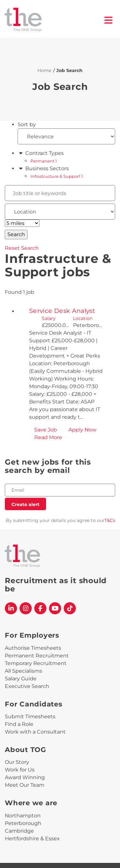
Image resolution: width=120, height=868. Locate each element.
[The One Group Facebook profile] (40, 608)
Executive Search (27, 686)
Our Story (17, 762)
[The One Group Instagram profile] (26, 608)
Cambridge (19, 831)
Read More (48, 437)
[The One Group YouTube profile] (55, 608)
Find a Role (19, 724)
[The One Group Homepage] (55, 20)
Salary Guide (21, 679)
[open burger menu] (108, 20)
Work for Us (20, 770)
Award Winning (25, 777)
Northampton (23, 816)
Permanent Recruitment (37, 656)
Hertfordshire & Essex (32, 839)
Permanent (44, 161)
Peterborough (23, 823)
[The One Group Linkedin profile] (11, 608)
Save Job (46, 430)
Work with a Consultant (35, 732)
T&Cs (110, 520)
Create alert (25, 504)
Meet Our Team (25, 785)
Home (44, 70)
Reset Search (22, 248)
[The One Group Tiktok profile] (70, 608)
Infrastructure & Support (57, 176)
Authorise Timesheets (33, 648)
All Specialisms (24, 671)
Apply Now (82, 430)
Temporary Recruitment (36, 663)
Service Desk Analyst (62, 311)
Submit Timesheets (30, 716)
